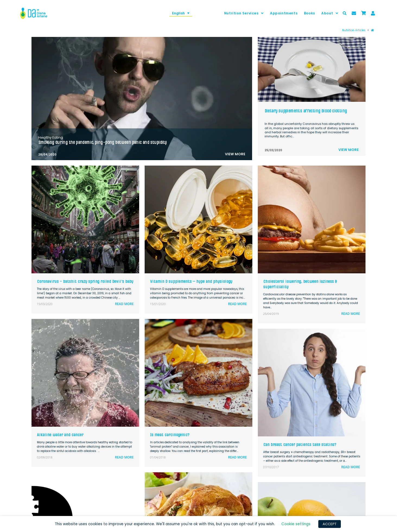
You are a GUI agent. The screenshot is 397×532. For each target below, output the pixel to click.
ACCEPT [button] (330, 524)
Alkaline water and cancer (60, 435)
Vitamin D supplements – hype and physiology (191, 281)
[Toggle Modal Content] (345, 13)
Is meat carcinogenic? (170, 435)
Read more (124, 304)
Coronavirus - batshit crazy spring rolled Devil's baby (85, 281)
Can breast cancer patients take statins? (300, 444)
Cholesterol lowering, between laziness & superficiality (300, 284)
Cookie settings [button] (296, 524)
